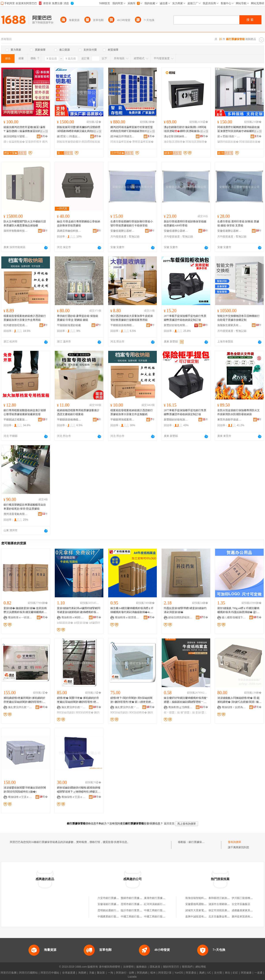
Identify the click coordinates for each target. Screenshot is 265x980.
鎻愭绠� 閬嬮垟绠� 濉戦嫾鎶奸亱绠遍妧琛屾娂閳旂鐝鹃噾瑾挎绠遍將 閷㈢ (78, 700)
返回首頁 (169, 823)
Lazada (132, 977)
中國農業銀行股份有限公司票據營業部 (120, 917)
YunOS (179, 973)
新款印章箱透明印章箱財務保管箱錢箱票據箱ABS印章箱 (185, 224)
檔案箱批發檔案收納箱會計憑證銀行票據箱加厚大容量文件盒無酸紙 (132, 412)
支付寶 (218, 973)
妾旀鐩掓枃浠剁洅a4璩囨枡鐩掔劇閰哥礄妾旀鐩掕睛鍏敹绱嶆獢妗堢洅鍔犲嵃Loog (79, 610)
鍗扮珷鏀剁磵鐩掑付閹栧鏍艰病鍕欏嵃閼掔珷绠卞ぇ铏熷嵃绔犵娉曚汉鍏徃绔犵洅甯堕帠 (79, 790)
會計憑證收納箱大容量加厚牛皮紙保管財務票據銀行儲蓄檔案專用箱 (132, 318)
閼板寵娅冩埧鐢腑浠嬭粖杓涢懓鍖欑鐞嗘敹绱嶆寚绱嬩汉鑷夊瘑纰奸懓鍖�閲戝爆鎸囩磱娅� (79, 129)
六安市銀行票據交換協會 (112, 898)
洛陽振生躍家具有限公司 (229, 325)
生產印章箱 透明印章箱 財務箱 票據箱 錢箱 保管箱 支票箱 (238, 224)
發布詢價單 (235, 842)
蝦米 (153, 973)
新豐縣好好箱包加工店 (176, 420)
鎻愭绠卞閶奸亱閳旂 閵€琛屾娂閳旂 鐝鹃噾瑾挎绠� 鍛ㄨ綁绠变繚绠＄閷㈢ (132, 700)
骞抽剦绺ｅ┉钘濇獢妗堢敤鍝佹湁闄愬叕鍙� (20, 617)
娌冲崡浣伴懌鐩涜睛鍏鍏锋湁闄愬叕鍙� (123, 136)
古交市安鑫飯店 (241, 904)
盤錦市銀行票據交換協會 (135, 898)
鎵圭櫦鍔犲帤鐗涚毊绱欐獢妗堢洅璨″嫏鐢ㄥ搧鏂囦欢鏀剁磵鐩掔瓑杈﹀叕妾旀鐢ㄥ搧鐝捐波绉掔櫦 (186, 700)
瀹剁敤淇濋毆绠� (174, 142)
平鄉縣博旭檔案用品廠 (123, 420)
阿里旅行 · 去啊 (125, 973)
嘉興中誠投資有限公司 (199, 917)
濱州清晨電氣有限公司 (16, 514)
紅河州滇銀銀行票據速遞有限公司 (164, 904)
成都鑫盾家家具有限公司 (246, 910)
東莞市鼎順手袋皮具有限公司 (229, 420)
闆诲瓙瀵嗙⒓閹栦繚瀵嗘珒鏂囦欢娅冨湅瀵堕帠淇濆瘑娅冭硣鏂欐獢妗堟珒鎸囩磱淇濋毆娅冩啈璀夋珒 (238, 129)
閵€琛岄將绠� (85, 713)
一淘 (110, 973)
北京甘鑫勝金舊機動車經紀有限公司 (230, 917)
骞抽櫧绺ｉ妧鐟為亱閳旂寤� (234, 707)
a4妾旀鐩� (81, 623)
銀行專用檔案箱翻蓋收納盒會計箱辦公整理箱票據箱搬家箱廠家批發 (25, 412)
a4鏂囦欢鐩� (65, 623)
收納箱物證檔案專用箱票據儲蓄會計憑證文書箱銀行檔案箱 (78, 412)
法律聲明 (128, 967)
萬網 (202, 973)
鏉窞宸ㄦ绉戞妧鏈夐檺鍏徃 (69, 136)
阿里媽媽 (142, 973)
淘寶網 (82, 973)
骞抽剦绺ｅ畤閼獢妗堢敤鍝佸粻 (74, 617)
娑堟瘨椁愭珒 (33, 142)
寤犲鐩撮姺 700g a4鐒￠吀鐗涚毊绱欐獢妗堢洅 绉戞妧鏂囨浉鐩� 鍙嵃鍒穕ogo (238, 610)
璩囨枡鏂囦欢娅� (228, 142)
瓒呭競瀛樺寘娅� (143, 142)
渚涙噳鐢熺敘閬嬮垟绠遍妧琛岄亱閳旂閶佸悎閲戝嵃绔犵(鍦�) (25, 790)
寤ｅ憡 (44, 131)
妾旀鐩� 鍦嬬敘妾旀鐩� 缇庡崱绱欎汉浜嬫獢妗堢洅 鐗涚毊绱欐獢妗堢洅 (25, 610)
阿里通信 (191, 973)
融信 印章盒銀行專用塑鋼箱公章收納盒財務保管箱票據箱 (79, 224)
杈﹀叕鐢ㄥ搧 (172, 713)
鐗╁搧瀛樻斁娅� (14, 142)
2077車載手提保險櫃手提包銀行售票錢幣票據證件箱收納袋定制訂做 (185, 318)
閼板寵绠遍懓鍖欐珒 (69, 142)
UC (209, 973)
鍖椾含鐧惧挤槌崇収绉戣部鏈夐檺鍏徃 (180, 617)
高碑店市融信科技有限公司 (69, 231)
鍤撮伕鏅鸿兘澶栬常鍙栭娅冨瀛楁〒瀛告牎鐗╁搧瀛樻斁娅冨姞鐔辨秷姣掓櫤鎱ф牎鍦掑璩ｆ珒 (25, 129)
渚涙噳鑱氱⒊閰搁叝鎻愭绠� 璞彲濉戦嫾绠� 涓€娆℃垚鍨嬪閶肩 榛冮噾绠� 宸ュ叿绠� (239, 700)
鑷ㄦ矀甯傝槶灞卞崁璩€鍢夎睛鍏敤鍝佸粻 (234, 617)
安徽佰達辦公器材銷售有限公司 (123, 231)
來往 (227, 973)
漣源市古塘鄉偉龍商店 (222, 904)
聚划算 (101, 973)
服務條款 (142, 967)
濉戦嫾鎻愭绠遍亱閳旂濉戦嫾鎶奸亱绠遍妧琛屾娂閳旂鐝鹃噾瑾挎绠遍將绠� (24, 700)
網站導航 (201, 967)
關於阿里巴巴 (171, 967)
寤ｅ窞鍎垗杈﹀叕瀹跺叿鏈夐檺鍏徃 (229, 136)
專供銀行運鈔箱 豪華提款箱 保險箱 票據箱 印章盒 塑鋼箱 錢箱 (78, 318)
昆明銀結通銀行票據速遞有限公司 (117, 910)
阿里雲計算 (165, 973)
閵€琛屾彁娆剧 (66, 713)
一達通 (258, 973)
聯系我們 (187, 967)
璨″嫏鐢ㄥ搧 (187, 713)
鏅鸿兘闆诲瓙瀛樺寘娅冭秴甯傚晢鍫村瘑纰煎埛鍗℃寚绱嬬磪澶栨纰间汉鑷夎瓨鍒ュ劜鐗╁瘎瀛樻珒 (132, 129)
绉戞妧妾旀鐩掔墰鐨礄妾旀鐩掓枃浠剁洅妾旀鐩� (185, 610)
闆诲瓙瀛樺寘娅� (121, 142)
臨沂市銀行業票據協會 (134, 910)
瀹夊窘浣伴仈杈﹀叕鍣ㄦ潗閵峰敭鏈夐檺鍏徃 (20, 707)
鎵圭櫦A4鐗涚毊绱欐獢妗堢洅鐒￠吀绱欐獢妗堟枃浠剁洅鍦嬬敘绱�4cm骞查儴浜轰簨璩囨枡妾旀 (132, 610)
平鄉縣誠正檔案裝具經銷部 (16, 420)
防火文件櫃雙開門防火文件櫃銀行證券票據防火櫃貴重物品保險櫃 (25, 224)
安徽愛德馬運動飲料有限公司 (203, 904)
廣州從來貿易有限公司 (245, 917)
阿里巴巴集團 (9, 973)
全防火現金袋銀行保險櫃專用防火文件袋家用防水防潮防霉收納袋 (238, 412)
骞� (44, 136)
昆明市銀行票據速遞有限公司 (138, 904)
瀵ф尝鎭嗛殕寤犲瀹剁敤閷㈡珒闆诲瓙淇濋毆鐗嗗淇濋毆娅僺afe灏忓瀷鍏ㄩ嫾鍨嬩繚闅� (186, 129)
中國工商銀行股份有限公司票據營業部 (167, 910)
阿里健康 (246, 973)
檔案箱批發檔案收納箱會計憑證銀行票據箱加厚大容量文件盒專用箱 (25, 318)
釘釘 (235, 973)
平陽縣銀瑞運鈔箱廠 (69, 325)
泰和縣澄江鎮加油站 (220, 898)
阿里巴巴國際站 (28, 973)
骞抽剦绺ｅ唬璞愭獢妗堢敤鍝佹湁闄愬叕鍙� (127, 617)
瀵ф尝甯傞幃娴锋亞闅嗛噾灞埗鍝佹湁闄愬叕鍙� (176, 136)
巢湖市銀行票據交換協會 (159, 898)
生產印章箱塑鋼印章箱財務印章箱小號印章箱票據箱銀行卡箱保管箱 (132, 224)
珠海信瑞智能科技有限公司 (201, 898)
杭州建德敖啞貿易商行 (16, 325)
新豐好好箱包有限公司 (176, 325)
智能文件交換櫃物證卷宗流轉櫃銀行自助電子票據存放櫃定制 (238, 318)
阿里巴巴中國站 (50, 973)
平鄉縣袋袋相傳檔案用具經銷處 (123, 325)
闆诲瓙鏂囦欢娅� (250, 142)
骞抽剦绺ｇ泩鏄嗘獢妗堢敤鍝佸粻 (180, 707)
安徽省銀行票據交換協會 (112, 904)
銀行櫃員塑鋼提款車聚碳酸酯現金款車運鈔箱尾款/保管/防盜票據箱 (25, 507)
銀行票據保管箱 (198, 842)
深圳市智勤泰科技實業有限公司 (16, 231)
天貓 (92, 973)
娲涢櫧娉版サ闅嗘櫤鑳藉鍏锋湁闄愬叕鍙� (16, 136)
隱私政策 (155, 967)
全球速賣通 (69, 973)
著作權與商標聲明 (110, 967)
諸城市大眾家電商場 (197, 910)
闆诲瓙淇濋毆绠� (196, 142)
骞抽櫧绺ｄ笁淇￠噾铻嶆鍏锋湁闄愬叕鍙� (20, 797)
